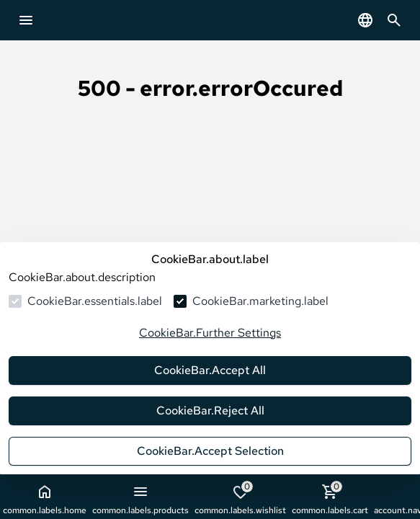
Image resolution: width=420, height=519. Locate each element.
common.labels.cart (330, 498)
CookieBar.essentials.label (95, 301)
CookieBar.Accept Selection (210, 451)
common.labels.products (140, 500)
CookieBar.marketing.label (260, 301)
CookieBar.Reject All (210, 411)
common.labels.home (45, 500)
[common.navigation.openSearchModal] (394, 20)
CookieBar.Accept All (210, 370)
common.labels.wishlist (240, 498)
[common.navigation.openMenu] (26, 20)
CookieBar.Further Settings (210, 333)
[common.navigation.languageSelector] (365, 20)
